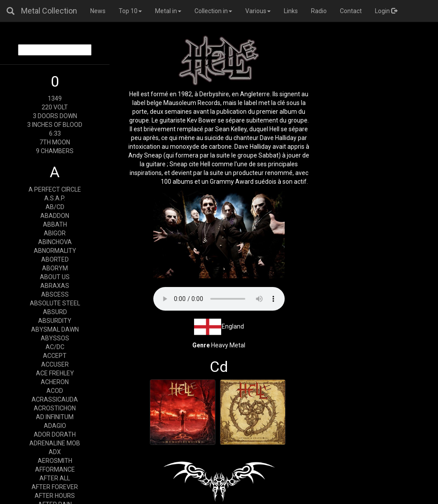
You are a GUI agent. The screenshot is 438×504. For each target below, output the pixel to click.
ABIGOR (55, 233)
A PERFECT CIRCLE (55, 189)
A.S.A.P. (55, 198)
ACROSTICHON (55, 408)
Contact (351, 11)
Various (258, 11)
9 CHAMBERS (55, 151)
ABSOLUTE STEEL (55, 303)
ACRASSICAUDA (55, 399)
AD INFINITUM (55, 417)
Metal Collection (49, 11)
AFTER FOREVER (55, 487)
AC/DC (55, 347)
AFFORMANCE (55, 469)
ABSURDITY (55, 321)
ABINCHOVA (55, 242)
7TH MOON (55, 142)
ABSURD (55, 312)
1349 (55, 98)
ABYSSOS (55, 338)
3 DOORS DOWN (55, 116)
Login (386, 11)
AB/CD (55, 207)
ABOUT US (55, 277)
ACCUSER (55, 364)
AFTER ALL (55, 478)
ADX (55, 452)
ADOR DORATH (55, 434)
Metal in (168, 11)
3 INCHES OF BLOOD (55, 125)
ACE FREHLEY (55, 373)
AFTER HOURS (55, 496)
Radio (319, 11)
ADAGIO (55, 426)
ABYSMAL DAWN (55, 329)
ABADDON (55, 216)
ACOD (55, 391)
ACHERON (55, 382)
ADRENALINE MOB (55, 443)
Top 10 (130, 11)
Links (291, 11)
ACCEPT (55, 356)
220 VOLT (55, 107)
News (98, 11)
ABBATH (55, 224)
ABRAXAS (55, 286)
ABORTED (55, 259)
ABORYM (55, 268)
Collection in (213, 11)
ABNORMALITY (55, 251)
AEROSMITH (55, 461)
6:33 (55, 133)
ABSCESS (55, 294)
